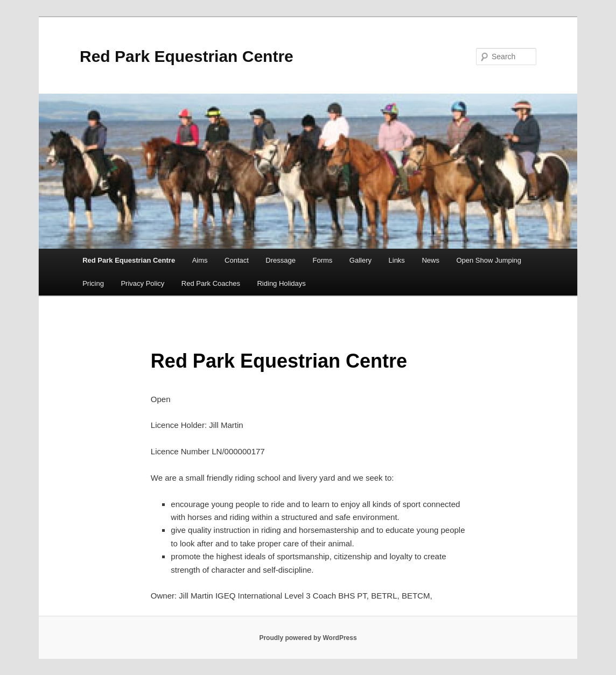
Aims (200, 260)
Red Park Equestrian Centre (187, 56)
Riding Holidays (281, 283)
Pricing (93, 283)
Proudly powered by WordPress (308, 638)
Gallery (360, 260)
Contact (237, 260)
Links (397, 260)
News (430, 260)
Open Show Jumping (489, 260)
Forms (322, 260)
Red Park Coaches (211, 283)
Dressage (281, 260)
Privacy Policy (142, 283)
